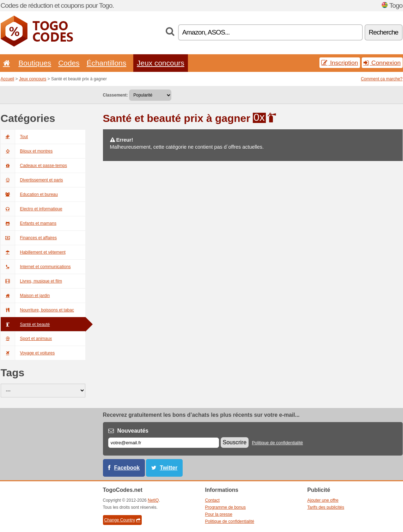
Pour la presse (219, 514)
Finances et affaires (29, 238)
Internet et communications (36, 267)
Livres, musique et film (31, 281)
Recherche (384, 32)
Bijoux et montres (27, 151)
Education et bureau (29, 194)
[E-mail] (164, 443)
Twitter (169, 468)
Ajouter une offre (323, 500)
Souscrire (235, 442)
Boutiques (35, 63)
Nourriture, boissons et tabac (37, 310)
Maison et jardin (25, 296)
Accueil (8, 79)
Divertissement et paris (32, 180)
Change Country (122, 520)
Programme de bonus (225, 507)
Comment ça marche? (381, 79)
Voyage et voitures (28, 353)
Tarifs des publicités (326, 507)
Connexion (382, 63)
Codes (69, 63)
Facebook (127, 468)
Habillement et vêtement (33, 252)
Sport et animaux (26, 339)
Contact (212, 500)
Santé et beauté (25, 324)
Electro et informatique (32, 209)
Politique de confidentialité (277, 443)
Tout (14, 137)
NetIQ (153, 500)
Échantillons (107, 63)
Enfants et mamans (29, 223)
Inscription (340, 63)
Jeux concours (161, 63)
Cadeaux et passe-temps (34, 166)
